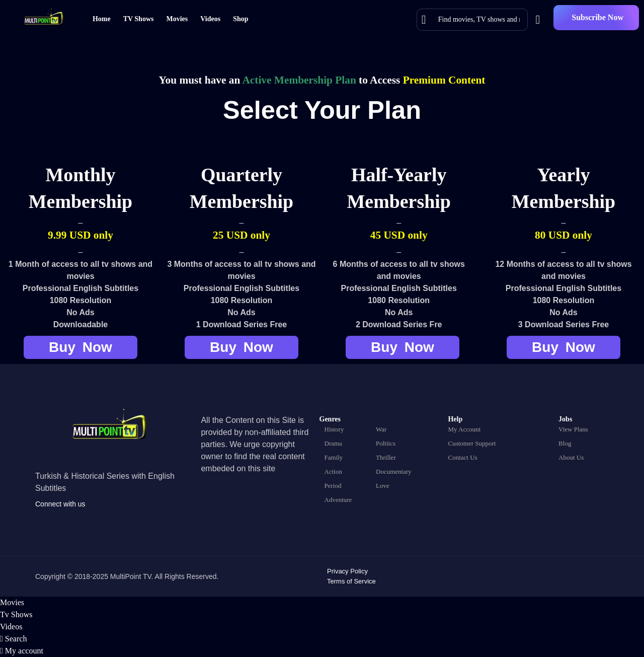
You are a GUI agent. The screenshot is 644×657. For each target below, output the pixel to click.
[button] (596, 18)
